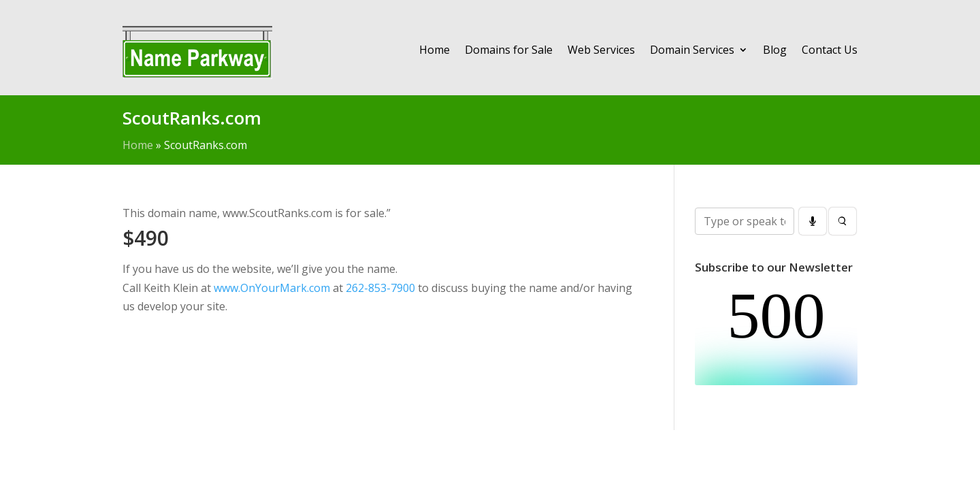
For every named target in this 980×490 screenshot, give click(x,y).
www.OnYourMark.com (272, 288)
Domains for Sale (509, 50)
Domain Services (692, 50)
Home (435, 50)
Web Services (601, 50)
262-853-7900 (380, 288)
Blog (775, 50)
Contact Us (830, 50)
